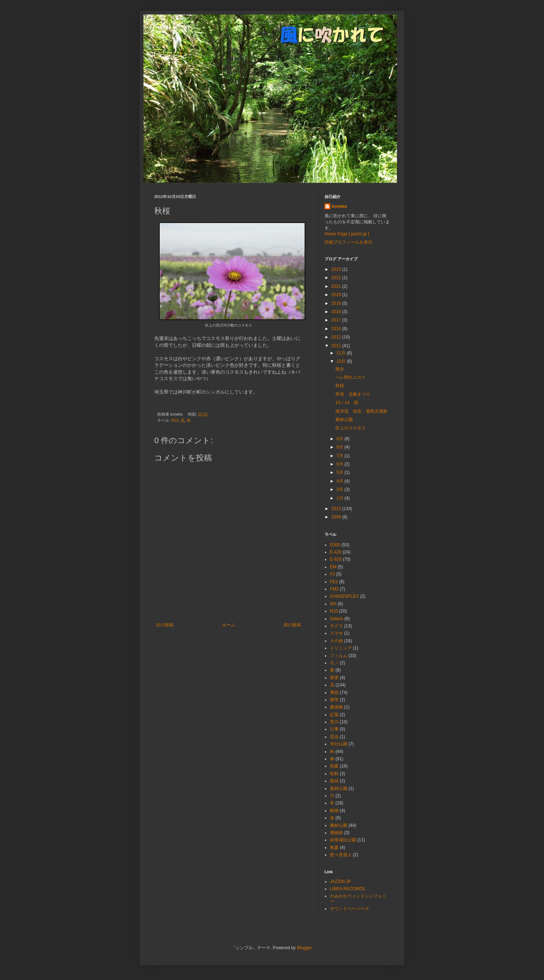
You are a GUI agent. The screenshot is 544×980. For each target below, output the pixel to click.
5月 (340, 472)
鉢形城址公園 (343, 840)
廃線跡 (336, 833)
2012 (337, 337)
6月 (340, 464)
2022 (337, 278)
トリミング (341, 648)
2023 (337, 269)
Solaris (337, 619)
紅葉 (334, 715)
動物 (334, 811)
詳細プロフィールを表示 (348, 242)
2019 (337, 303)
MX (333, 604)
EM (333, 567)
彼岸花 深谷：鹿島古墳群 (361, 411)
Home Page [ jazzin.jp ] (347, 234)
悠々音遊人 (341, 855)
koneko (339, 206)
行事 (334, 729)
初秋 (334, 774)
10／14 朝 (347, 403)
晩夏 (334, 847)
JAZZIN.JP (340, 882)
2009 (337, 517)
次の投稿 (165, 625)
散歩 (340, 369)
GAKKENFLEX (344, 596)
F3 (332, 574)
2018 (337, 312)
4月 (340, 481)
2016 (337, 329)
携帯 (334, 700)
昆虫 (334, 737)
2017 (337, 320)
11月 (342, 353)
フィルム (339, 656)
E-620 (336, 559)
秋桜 (340, 386)
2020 (337, 295)
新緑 (334, 781)
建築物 (336, 707)
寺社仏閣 (339, 744)
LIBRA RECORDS (348, 889)
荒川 (334, 722)
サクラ (336, 626)
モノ (334, 663)
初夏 (334, 766)
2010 (337, 509)
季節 (334, 693)
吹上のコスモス (351, 428)
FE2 (334, 582)
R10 (175, 420)
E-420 (336, 552)
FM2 (334, 589)
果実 (334, 678)
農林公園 (344, 420)
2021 (337, 286)
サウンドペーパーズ (350, 909)
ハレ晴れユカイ (351, 377)
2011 (337, 346)
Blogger (304, 948)
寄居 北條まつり (353, 394)
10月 (342, 361)
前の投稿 (292, 625)
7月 (340, 456)
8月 (340, 447)
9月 (340, 439)
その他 (336, 641)
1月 (340, 498)
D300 (335, 545)
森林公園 (339, 788)
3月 (340, 489)
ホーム (229, 625)
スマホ (336, 633)
